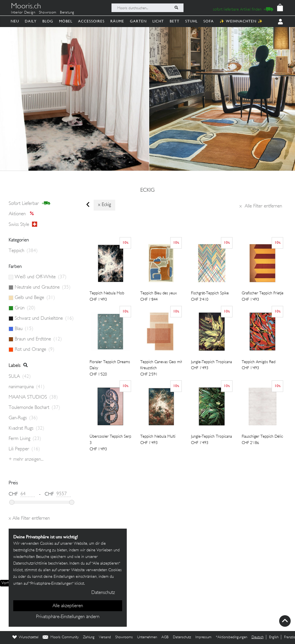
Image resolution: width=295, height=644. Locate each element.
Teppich (23, 251)
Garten (138, 21)
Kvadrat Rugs (27, 428)
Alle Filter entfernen (261, 206)
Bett (175, 21)
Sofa (209, 21)
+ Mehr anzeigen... (26, 460)
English (274, 637)
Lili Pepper (24, 449)
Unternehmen (147, 637)
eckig (147, 190)
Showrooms (124, 637)
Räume (117, 21)
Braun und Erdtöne (38, 339)
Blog (48, 21)
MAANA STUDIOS (33, 397)
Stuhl (191, 21)
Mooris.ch (26, 7)
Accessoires (91, 21)
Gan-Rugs (23, 418)
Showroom (48, 13)
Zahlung (89, 637)
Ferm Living (25, 439)
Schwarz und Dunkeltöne (44, 319)
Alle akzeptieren (68, 606)
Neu (15, 21)
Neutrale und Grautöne (43, 287)
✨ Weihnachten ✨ (241, 21)
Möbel (66, 21)
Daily (31, 21)
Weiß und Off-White (41, 277)
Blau (24, 329)
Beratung (67, 13)
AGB (165, 637)
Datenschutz (182, 637)
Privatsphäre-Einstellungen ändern (68, 617)
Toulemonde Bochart (34, 408)
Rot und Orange (35, 350)
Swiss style (23, 224)
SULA (20, 377)
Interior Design (23, 13)
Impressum (203, 637)
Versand (105, 637)
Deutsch (258, 637)
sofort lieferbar (30, 203)
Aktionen (23, 214)
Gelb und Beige (35, 298)
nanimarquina (27, 387)
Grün (25, 308)
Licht (158, 21)
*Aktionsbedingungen (231, 637)
